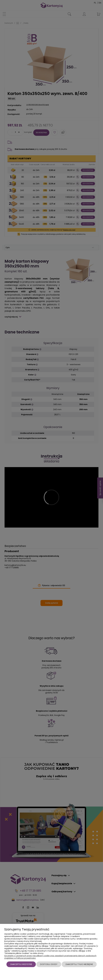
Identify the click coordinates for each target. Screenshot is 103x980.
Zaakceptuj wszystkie (21, 964)
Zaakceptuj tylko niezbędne (79, 964)
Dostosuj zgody (49, 964)
